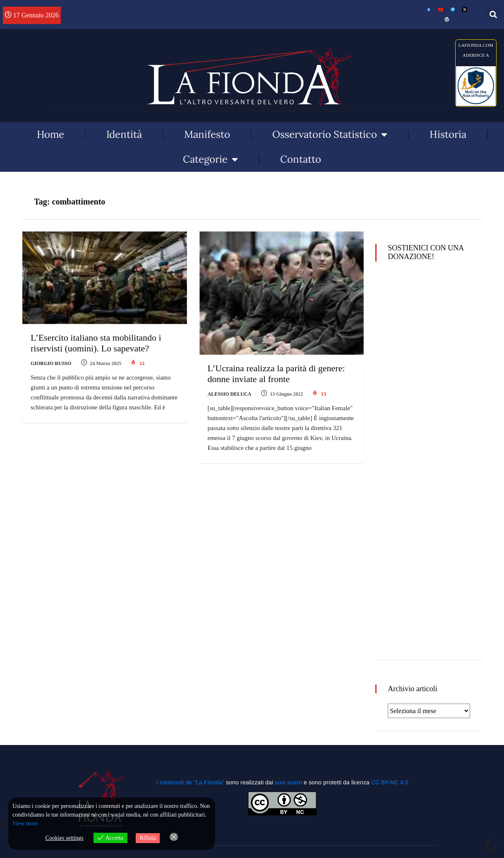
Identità (124, 134)
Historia (448, 134)
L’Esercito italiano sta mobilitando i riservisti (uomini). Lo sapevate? (96, 343)
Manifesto (207, 134)
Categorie (210, 159)
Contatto (301, 159)
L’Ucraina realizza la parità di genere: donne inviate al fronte (276, 374)
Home (50, 134)
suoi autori (289, 782)
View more (25, 824)
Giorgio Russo (51, 363)
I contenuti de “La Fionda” (190, 782)
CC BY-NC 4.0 (390, 782)
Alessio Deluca (230, 394)
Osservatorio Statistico (330, 135)
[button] (493, 15)
